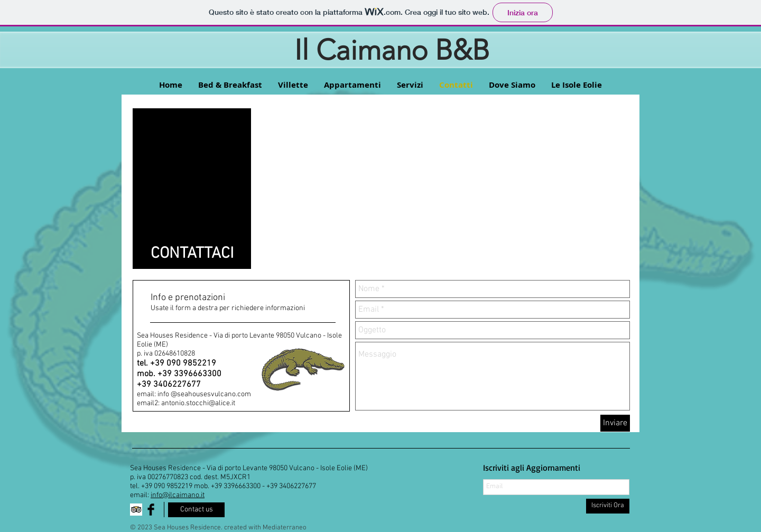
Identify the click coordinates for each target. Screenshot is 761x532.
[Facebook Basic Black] (151, 510)
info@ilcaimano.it (178, 495)
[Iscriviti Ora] (608, 506)
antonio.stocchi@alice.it (198, 403)
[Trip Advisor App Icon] (136, 510)
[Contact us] (196, 510)
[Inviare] (615, 423)
